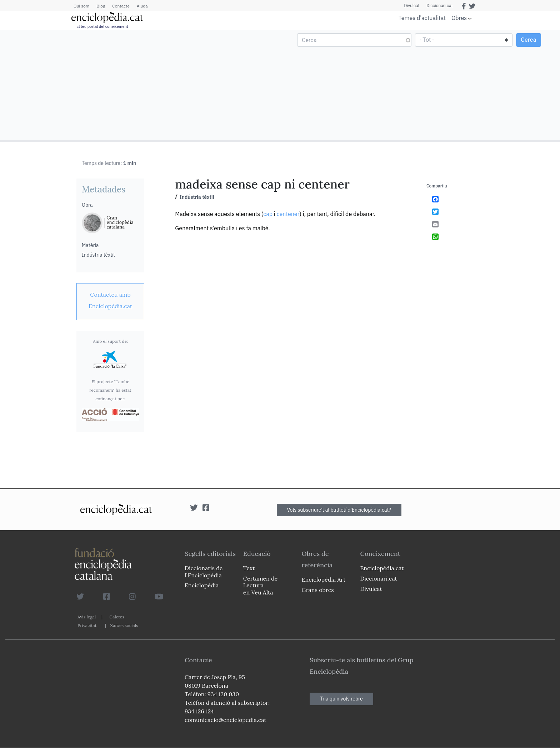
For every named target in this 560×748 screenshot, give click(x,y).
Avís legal (87, 617)
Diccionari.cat (439, 6)
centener (288, 214)
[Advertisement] (141, 85)
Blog (101, 6)
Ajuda (142, 6)
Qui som (81, 6)
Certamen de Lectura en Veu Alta (260, 585)
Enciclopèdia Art (324, 579)
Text (249, 568)
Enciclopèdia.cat (382, 568)
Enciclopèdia (202, 585)
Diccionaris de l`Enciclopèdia (204, 571)
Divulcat (412, 6)
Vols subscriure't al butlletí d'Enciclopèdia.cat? (339, 510)
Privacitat (87, 625)
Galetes (117, 617)
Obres (459, 18)
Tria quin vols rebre (341, 699)
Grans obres (318, 590)
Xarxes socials (124, 625)
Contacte (121, 6)
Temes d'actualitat (422, 18)
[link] (110, 300)
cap (268, 214)
